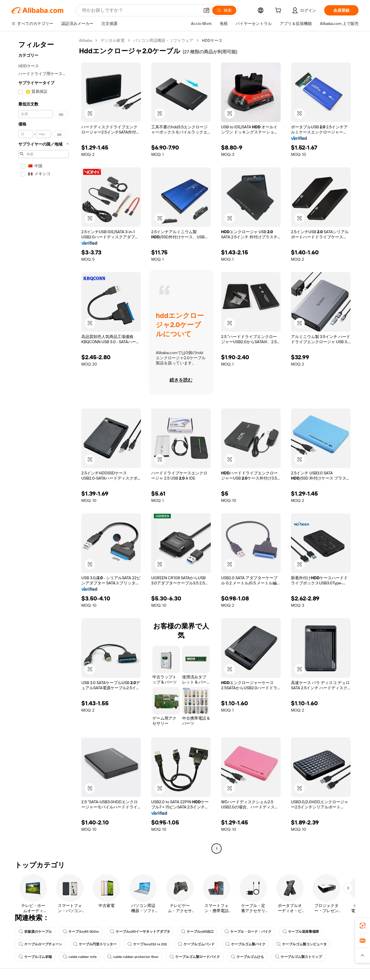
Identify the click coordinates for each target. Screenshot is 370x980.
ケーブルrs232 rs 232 (147, 944)
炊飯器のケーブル (35, 932)
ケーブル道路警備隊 (301, 932)
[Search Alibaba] (140, 10)
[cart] (279, 11)
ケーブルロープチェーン (40, 944)
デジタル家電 (113, 40)
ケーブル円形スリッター (95, 944)
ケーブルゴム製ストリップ (298, 957)
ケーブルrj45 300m (81, 932)
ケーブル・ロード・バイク (248, 932)
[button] (206, 10)
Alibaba (85, 40)
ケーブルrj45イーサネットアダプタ (140, 932)
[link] (363, 926)
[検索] (224, 10)
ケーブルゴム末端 (35, 957)
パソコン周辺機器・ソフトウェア (163, 40)
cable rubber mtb (80, 957)
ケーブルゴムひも (247, 957)
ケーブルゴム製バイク (245, 944)
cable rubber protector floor (133, 957)
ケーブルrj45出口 (197, 932)
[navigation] (44, 445)
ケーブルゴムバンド (196, 944)
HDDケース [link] (212, 40)
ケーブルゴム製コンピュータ (302, 944)
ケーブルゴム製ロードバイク (195, 957)
